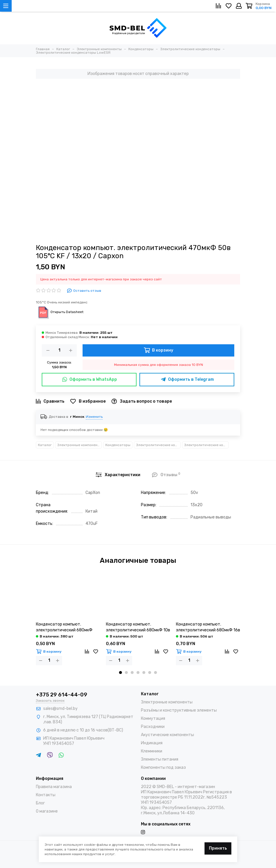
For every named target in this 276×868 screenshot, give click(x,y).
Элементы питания (160, 759)
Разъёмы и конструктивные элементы (179, 710)
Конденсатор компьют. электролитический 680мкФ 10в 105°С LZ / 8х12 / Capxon (138, 627)
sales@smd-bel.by (60, 709)
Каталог (45, 445)
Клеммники (152, 751)
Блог (40, 803)
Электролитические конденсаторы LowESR (206, 445)
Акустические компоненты (167, 735)
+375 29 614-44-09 (62, 695)
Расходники (153, 727)
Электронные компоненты (80, 445)
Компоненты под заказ (163, 767)
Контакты (46, 795)
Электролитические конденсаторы (158, 445)
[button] (120, 673)
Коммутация (153, 718)
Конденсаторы (118, 445)
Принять (218, 848)
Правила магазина (54, 787)
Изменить (94, 417)
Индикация (152, 743)
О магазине (47, 811)
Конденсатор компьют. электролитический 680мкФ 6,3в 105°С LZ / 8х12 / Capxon (65, 627)
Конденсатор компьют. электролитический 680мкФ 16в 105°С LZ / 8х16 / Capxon (208, 627)
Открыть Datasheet (60, 312)
